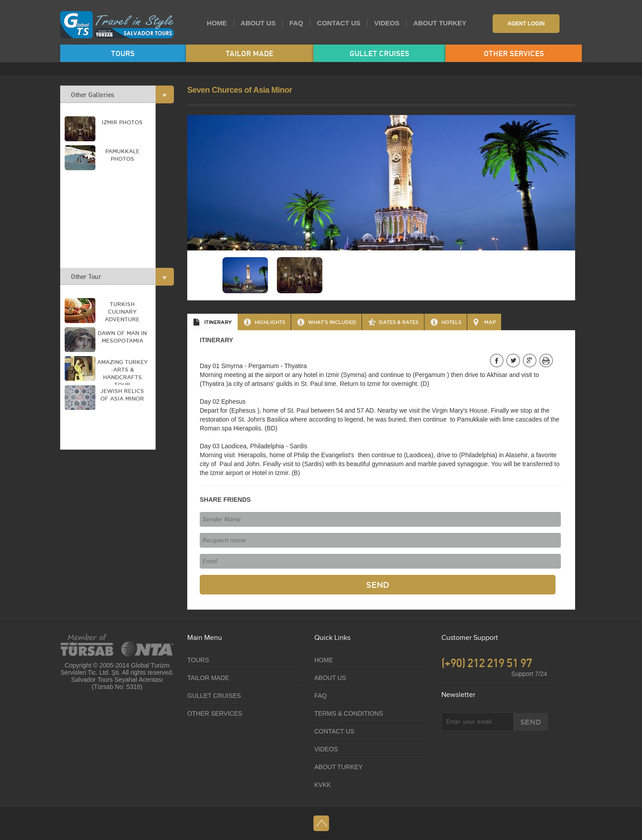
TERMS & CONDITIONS (349, 713)
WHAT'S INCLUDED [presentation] (332, 322)
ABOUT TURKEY (440, 23)
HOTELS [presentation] (451, 322)
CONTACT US (339, 23)
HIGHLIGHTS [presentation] (270, 322)
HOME (217, 23)
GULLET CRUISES (379, 53)
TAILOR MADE (249, 53)
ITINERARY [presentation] (218, 322)
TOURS (123, 53)
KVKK (323, 785)
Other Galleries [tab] (113, 94)
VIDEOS (387, 23)
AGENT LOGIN (526, 24)
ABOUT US (258, 23)
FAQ (296, 23)
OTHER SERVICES (514, 53)
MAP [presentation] (490, 322)
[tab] (212, 322)
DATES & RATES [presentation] (399, 322)
